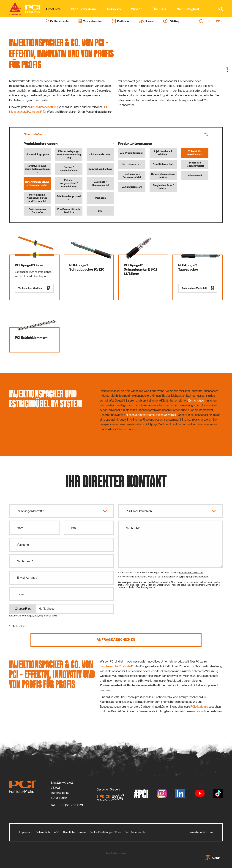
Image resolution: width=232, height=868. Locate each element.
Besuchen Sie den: (111, 794)
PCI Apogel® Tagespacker (188, 267)
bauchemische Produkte (115, 666)
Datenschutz (43, 832)
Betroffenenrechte (135, 832)
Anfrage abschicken (116, 640)
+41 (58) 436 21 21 (72, 805)
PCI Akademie (199, 707)
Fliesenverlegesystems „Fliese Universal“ (151, 415)
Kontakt (213, 858)
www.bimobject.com (201, 832)
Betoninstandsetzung (45, 107)
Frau (74, 528)
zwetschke (123, 853)
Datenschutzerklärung (191, 573)
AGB (57, 832)
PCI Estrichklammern (31, 338)
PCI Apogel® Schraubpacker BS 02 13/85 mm (141, 269)
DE (220, 21)
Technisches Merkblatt (34, 288)
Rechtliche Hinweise (74, 832)
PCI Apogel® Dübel (29, 265)
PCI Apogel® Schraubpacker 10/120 (87, 267)
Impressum (26, 832)
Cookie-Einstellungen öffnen (105, 832)
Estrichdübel (196, 401)
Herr (20, 528)
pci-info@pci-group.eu (184, 577)
